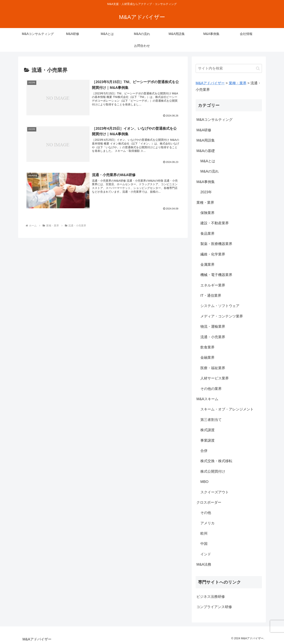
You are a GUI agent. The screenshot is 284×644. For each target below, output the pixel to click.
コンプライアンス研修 (214, 607)
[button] (258, 68)
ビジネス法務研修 (211, 597)
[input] (229, 68)
